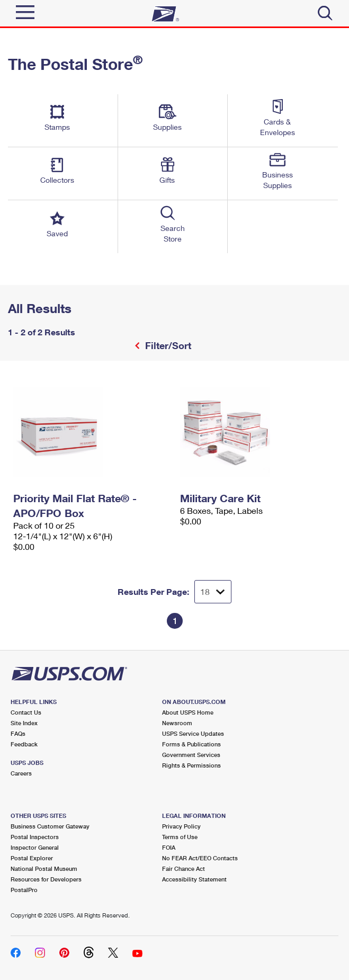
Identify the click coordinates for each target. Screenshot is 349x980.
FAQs (18, 733)
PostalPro (24, 890)
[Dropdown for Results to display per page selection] (213, 592)
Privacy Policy (181, 826)
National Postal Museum (44, 868)
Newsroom (177, 723)
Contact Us (26, 712)
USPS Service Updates (193, 733)
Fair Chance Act (184, 868)
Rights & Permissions (191, 765)
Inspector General (35, 847)
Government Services (191, 755)
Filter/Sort (167, 345)
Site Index (24, 723)
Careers (21, 773)
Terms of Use (180, 837)
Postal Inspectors (35, 837)
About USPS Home (188, 712)
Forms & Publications (191, 744)
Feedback (24, 744)
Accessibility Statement (194, 879)
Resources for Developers (46, 879)
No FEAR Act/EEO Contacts (200, 858)
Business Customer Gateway (50, 826)
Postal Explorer (32, 858)
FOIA (169, 847)
